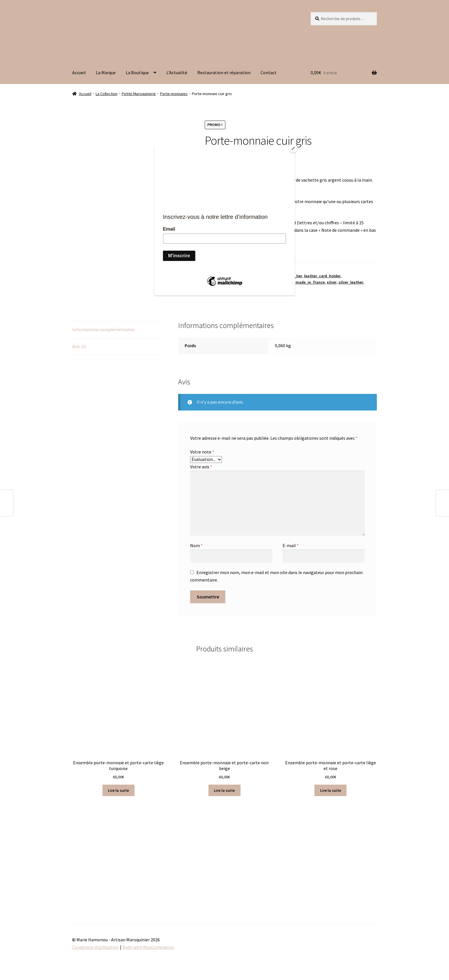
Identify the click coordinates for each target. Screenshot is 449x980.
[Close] (293, 148)
